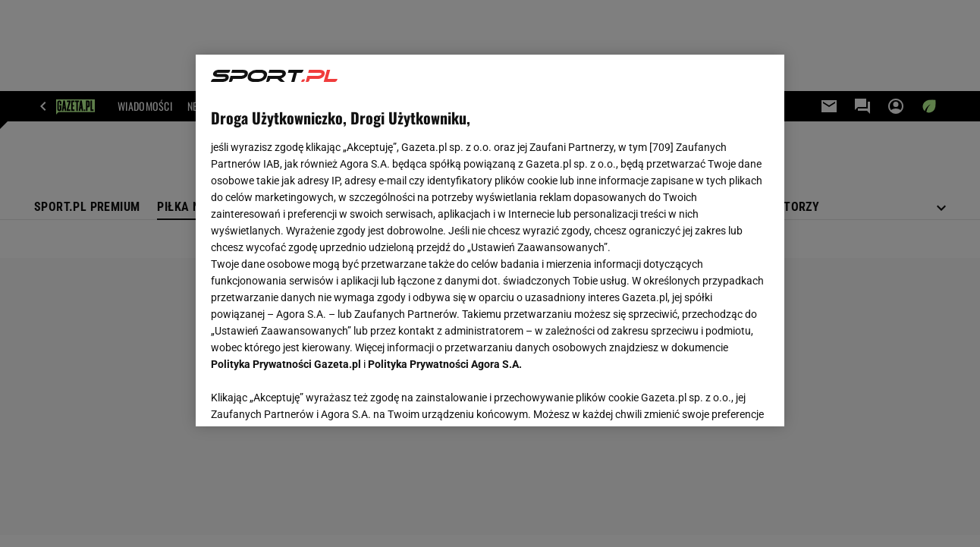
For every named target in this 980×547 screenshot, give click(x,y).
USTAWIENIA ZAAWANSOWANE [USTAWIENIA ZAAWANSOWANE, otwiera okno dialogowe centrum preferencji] (311, 396)
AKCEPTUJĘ (717, 397)
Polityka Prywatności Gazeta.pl (286, 364)
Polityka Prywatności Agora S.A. (445, 364)
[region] (490, 240)
